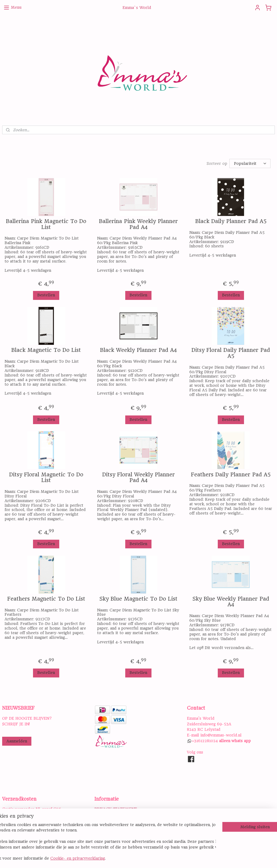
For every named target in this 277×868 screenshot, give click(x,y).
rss (173, 858)
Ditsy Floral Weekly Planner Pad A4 (138, 478)
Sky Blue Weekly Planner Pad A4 (231, 602)
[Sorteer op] (250, 163)
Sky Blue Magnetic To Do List (138, 599)
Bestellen (46, 295)
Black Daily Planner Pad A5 (231, 221)
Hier (6, 831)
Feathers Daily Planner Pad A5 (231, 475)
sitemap (161, 858)
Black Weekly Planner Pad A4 (138, 350)
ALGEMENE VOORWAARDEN (122, 815)
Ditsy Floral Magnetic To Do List (46, 478)
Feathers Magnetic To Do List (46, 599)
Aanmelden (17, 741)
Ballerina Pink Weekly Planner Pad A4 (138, 224)
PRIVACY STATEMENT (116, 809)
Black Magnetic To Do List (46, 350)
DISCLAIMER (107, 820)
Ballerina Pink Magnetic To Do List (46, 224)
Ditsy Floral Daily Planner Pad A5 (231, 353)
